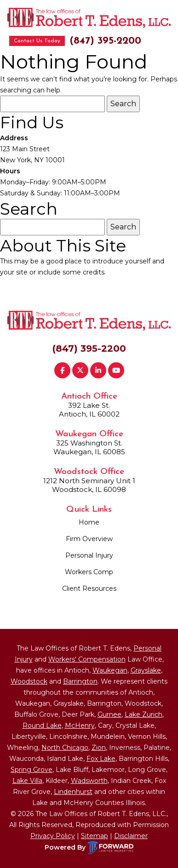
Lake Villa (27, 781)
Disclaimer (131, 836)
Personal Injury (89, 555)
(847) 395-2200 (105, 41)
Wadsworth (89, 781)
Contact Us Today (37, 41)
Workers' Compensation (87, 659)
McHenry (80, 725)
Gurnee (109, 714)
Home (89, 522)
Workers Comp (89, 572)
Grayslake (146, 670)
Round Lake (42, 725)
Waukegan (110, 670)
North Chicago (65, 748)
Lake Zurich (144, 714)
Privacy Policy (53, 836)
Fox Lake (101, 759)
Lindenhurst (73, 792)
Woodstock (29, 681)
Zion (99, 748)
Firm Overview (89, 539)
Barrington (80, 681)
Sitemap (95, 836)
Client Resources (89, 588)
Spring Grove (32, 770)
